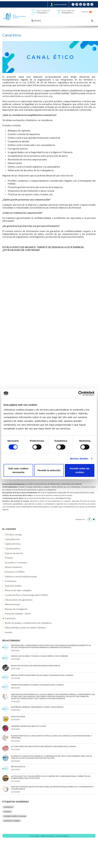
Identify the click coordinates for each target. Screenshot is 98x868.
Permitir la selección (49, 470)
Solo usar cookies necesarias (18, 470)
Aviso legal (35, 836)
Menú (36, 21)
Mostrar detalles (79, 459)
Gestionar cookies (62, 836)
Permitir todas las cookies (80, 470)
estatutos (8, 807)
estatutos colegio (12, 821)
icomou (7, 812)
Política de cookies (48, 836)
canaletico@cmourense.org (38, 96)
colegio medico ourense (15, 816)
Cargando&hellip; (49, 361)
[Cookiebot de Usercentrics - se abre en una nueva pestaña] (81, 393)
